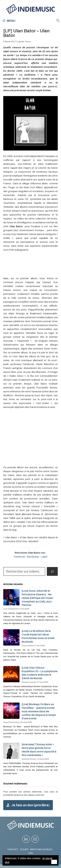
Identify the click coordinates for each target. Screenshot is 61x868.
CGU (31, 853)
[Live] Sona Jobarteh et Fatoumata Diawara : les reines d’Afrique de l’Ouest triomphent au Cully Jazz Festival (37, 598)
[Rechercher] (52, 571)
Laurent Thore (24, 42)
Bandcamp (33, 557)
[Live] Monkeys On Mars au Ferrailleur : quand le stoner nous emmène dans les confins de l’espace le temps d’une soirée (39, 711)
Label (44, 557)
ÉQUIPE (24, 849)
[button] (58, 20)
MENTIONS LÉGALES (41, 849)
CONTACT (13, 849)
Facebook (19, 557)
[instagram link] (26, 839)
